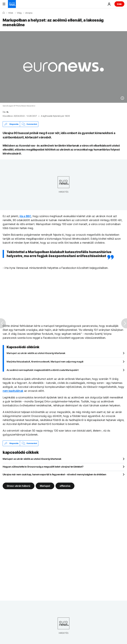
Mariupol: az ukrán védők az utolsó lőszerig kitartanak (36, 353)
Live (119, 4)
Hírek (11, 13)
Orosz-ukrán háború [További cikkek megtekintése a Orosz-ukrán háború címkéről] (19, 486)
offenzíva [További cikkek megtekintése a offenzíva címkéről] (65, 486)
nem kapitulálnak (13, 391)
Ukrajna (29, 13)
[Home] (4, 13)
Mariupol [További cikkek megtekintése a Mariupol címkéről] (45, 486)
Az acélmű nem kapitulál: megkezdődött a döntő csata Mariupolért (42, 370)
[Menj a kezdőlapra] (12, 4)
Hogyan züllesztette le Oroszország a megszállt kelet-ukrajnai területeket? (43, 467)
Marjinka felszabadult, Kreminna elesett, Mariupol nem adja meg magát (45, 362)
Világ (19, 13)
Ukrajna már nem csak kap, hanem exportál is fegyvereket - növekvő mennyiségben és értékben (54, 474)
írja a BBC (25, 216)
